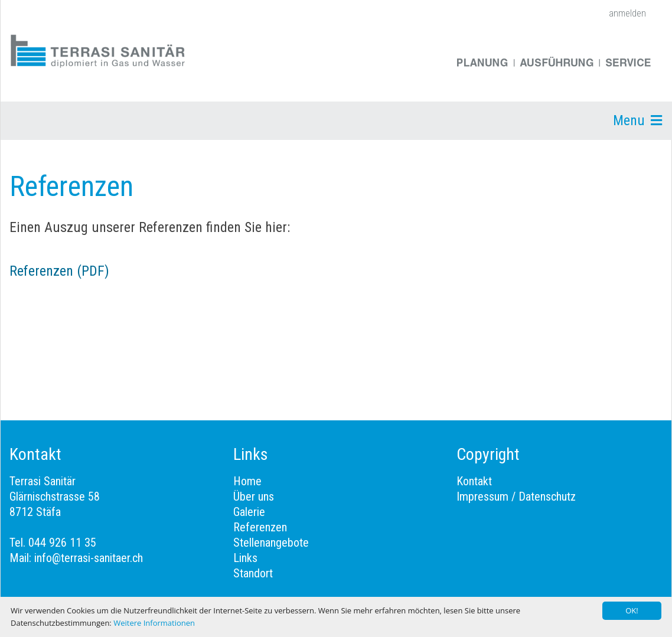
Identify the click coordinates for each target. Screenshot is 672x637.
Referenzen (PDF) (59, 271)
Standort (253, 573)
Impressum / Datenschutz (516, 496)
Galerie (249, 512)
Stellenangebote (271, 543)
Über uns (254, 496)
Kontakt (474, 481)
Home (247, 481)
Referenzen (260, 527)
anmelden (627, 13)
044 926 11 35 (62, 543)
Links (245, 558)
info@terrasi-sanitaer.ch (89, 558)
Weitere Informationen (154, 623)
